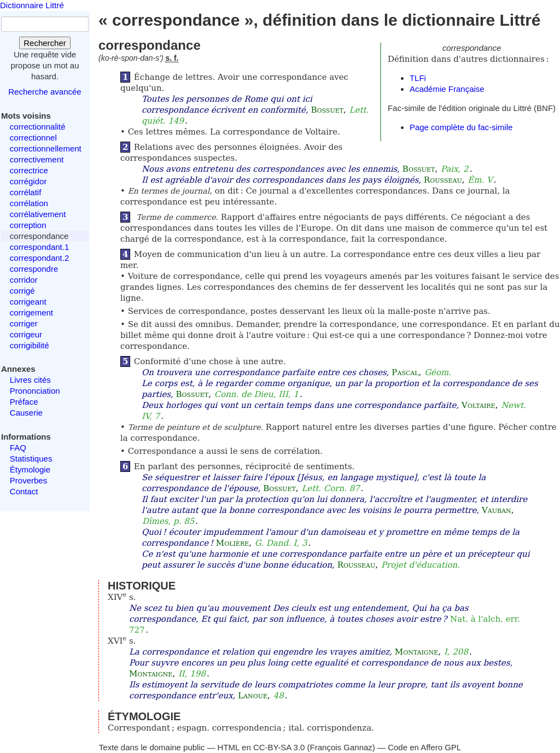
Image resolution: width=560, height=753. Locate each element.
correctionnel (33, 138)
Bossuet (327, 110)
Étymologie (30, 469)
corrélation (29, 203)
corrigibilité (30, 345)
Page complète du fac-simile (461, 127)
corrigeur (26, 334)
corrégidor (28, 181)
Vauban (497, 510)
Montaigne (416, 652)
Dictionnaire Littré (32, 5)
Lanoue (253, 696)
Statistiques (31, 459)
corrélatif (26, 192)
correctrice (29, 170)
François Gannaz (341, 747)
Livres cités (30, 380)
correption (28, 225)
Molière (232, 543)
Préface (24, 402)
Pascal (405, 372)
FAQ (18, 448)
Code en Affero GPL (424, 747)
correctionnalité (38, 127)
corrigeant (28, 302)
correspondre (34, 269)
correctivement (37, 159)
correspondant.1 (39, 247)
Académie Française (447, 89)
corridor (24, 280)
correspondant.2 (39, 258)
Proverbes (28, 480)
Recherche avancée (45, 92)
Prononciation (35, 391)
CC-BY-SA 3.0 (279, 747)
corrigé (22, 291)
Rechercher (45, 43)
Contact (24, 491)
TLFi (418, 78)
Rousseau (443, 180)
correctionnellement (46, 148)
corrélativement (38, 214)
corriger (24, 323)
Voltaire (479, 405)
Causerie (26, 413)
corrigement (31, 313)
